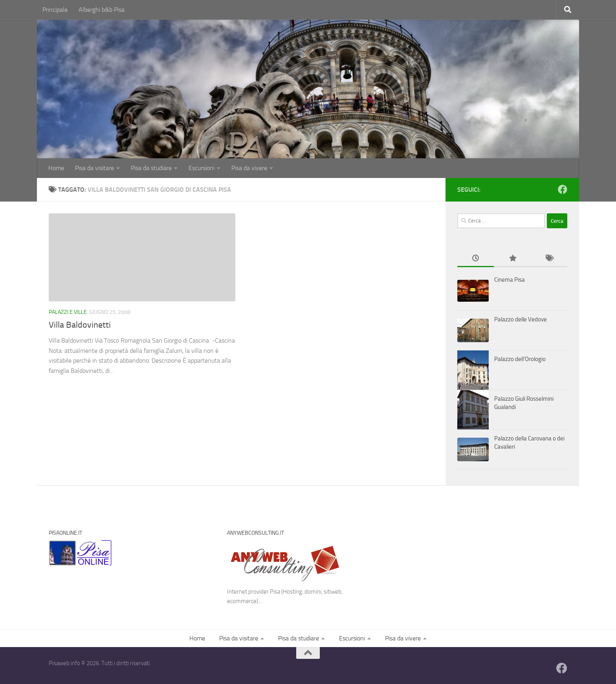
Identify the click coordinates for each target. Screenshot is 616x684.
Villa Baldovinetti (80, 325)
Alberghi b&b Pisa (102, 10)
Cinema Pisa (510, 280)
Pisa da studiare (149, 168)
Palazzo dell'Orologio (520, 359)
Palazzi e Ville (68, 312)
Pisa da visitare (94, 168)
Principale (55, 10)
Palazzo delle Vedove (521, 319)
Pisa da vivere (243, 168)
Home (56, 168)
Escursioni (197, 168)
